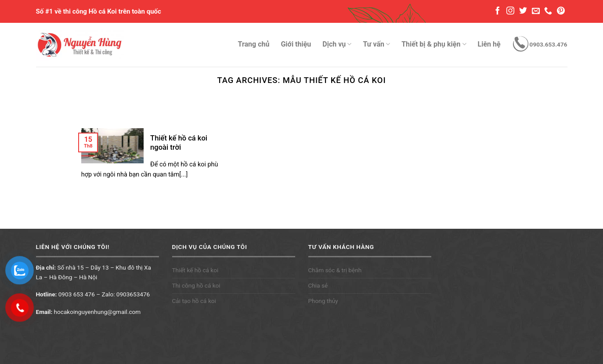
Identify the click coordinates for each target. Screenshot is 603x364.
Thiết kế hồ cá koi (195, 270)
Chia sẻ (318, 285)
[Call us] (548, 11)
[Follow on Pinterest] (561, 11)
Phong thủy (323, 301)
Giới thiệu (296, 44)
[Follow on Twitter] (523, 11)
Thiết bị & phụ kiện (434, 44)
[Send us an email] (536, 11)
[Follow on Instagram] (510, 11)
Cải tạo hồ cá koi (194, 301)
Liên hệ (489, 44)
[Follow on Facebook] (498, 11)
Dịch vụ (337, 44)
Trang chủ (254, 44)
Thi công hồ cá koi (196, 285)
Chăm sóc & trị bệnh (335, 270)
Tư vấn (376, 44)
